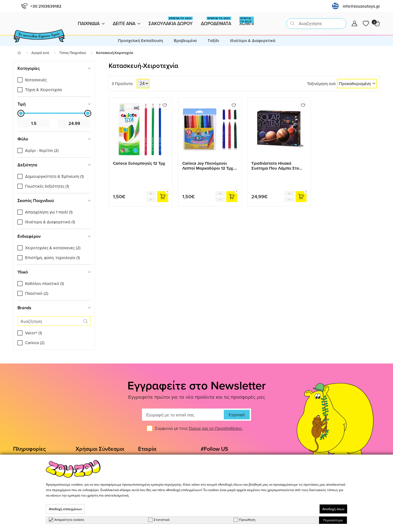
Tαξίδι (213, 40)
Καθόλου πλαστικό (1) (44, 283)
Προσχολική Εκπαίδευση (140, 40)
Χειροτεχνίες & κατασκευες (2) (53, 248)
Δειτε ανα (126, 23)
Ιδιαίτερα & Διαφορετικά (253, 40)
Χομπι (247, 22)
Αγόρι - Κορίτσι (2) (42, 150)
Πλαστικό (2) (37, 293)
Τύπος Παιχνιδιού (73, 53)
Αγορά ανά (40, 53)
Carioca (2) (35, 343)
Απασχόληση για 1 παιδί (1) (49, 212)
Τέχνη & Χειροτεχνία (44, 90)
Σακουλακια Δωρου (171, 22)
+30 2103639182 (41, 6)
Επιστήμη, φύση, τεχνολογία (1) (53, 258)
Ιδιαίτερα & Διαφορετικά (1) (50, 222)
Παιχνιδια (91, 23)
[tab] (54, 68)
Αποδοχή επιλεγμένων (65, 509)
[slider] (21, 113)
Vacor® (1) (34, 333)
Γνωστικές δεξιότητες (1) (47, 186)
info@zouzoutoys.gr (361, 6)
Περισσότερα (333, 520)
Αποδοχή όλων (333, 509)
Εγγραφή (237, 415)
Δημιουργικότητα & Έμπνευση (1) (54, 176)
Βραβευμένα (185, 40)
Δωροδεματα (216, 22)
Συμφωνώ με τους (199, 428)
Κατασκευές (36, 80)
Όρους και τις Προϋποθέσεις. (216, 428)
